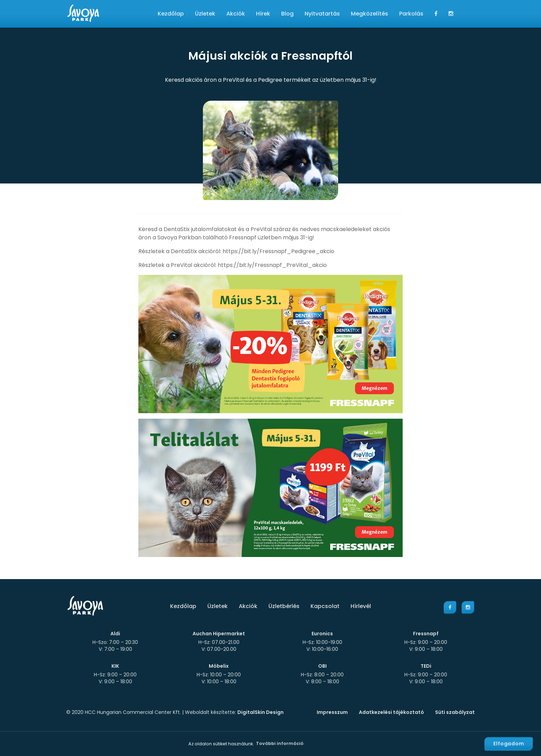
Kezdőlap (171, 14)
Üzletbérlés (284, 606)
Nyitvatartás (322, 14)
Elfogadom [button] (509, 744)
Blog (287, 14)
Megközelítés (370, 14)
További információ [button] (280, 743)
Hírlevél (361, 606)
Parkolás (411, 14)
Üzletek (205, 14)
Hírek (263, 14)
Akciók (236, 14)
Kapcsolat (325, 606)
